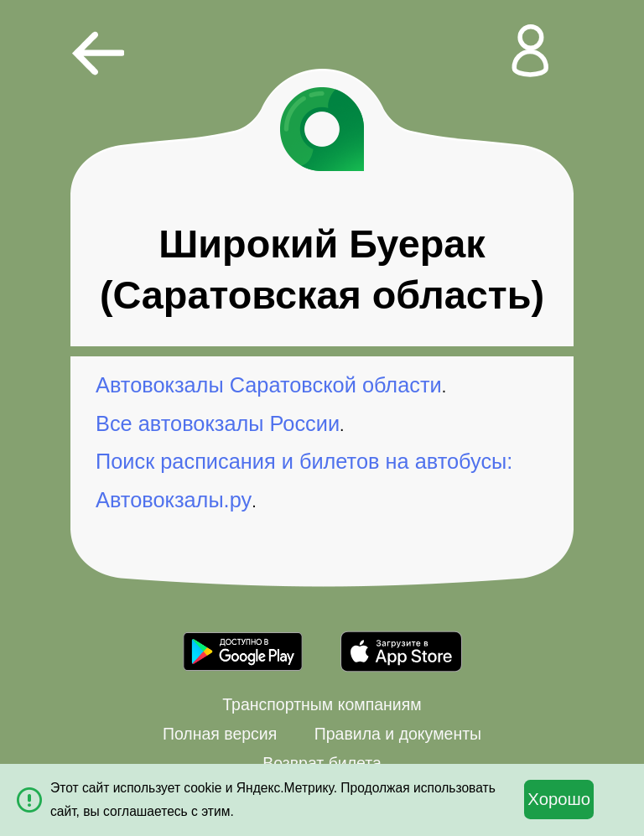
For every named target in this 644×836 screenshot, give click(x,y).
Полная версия (220, 734)
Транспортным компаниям (322, 704)
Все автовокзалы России (218, 423)
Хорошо (559, 799)
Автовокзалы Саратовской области (269, 385)
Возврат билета (322, 763)
